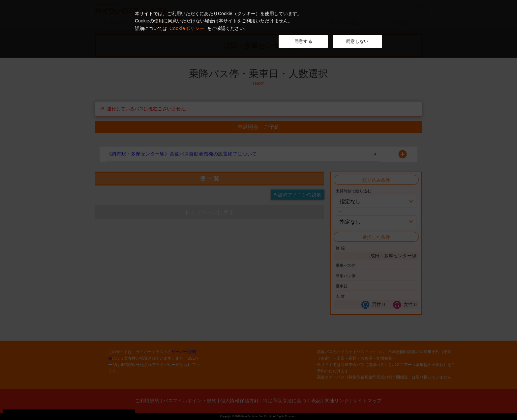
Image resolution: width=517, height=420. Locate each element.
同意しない (357, 41)
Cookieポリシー (187, 28)
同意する (304, 41)
